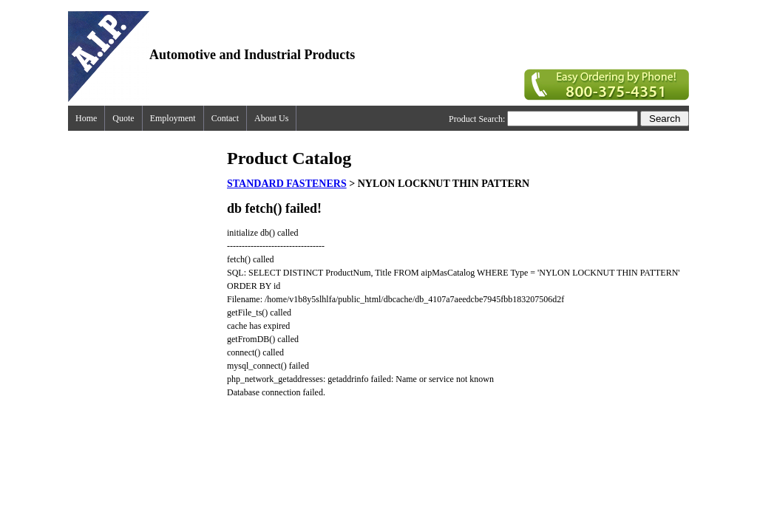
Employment (173, 118)
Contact (225, 118)
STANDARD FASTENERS (287, 184)
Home (86, 118)
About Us (271, 118)
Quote (123, 118)
